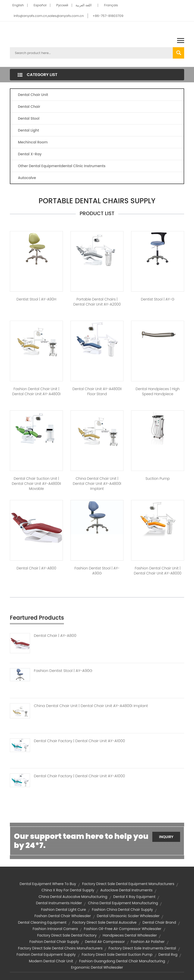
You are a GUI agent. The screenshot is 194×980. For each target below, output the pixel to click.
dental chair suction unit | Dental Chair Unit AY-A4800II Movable (37, 484)
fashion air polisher (148, 942)
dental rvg (168, 954)
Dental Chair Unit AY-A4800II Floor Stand (97, 391)
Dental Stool (29, 118)
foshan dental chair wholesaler (63, 916)
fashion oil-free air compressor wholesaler (123, 929)
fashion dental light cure (64, 910)
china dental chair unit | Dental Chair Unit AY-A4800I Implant (97, 484)
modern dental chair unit (51, 961)
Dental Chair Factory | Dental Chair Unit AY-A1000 (79, 741)
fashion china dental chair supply (123, 910)
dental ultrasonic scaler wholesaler (128, 916)
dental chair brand (159, 922)
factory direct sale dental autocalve (105, 922)
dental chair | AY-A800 (36, 568)
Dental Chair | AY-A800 (55, 636)
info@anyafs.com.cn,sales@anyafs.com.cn (49, 16)
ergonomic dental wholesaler (97, 967)
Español (40, 5)
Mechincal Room (33, 142)
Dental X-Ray (30, 154)
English (18, 5)
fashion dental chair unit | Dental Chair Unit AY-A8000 (158, 571)
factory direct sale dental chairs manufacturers (60, 948)
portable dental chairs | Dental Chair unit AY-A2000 (97, 302)
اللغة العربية (84, 5)
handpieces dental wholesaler (130, 935)
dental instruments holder (59, 903)
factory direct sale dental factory (67, 935)
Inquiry (166, 837)
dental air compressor (105, 942)
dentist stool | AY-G (158, 299)
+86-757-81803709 (108, 16)
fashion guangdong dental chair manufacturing (122, 961)
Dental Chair (29, 107)
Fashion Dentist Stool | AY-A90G (63, 671)
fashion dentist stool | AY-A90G (97, 571)
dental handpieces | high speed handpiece (158, 391)
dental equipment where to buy (48, 884)
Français (111, 5)
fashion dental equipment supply (46, 954)
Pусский (62, 5)
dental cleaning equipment (42, 922)
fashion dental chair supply (54, 942)
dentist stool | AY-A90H (36, 299)
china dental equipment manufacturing (123, 903)
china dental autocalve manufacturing (73, 897)
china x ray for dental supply (68, 890)
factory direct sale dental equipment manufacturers (128, 884)
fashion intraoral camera (55, 929)
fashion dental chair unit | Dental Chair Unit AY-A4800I (36, 391)
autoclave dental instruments (126, 890)
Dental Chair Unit (33, 95)
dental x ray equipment (134, 897)
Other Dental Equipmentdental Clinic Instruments (62, 166)
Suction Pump (158, 479)
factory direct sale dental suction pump (117, 954)
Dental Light (28, 130)
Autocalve (27, 178)
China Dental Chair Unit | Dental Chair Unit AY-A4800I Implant (91, 706)
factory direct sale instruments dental (142, 948)
